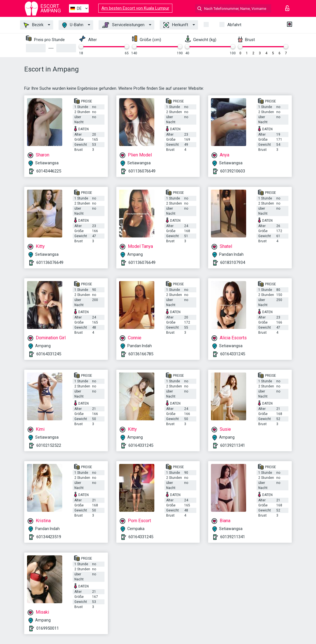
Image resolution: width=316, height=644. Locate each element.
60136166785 (141, 354)
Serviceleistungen (123, 25)
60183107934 (233, 262)
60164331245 (49, 354)
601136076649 (142, 171)
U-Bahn (73, 25)
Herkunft (176, 25)
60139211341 (233, 445)
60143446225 (49, 171)
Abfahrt (234, 25)
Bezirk (34, 25)
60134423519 (49, 537)
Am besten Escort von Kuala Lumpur (135, 8)
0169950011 (48, 628)
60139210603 (233, 171)
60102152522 (49, 445)
